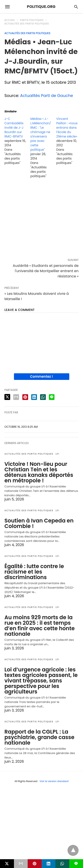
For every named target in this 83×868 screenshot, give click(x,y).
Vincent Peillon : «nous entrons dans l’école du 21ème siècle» (67, 128)
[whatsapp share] (43, 397)
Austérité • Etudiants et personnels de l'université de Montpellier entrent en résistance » (46, 271)
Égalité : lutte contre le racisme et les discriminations (34, 572)
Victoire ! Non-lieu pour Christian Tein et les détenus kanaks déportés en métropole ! (39, 472)
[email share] (16, 397)
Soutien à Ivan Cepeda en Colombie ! (39, 523)
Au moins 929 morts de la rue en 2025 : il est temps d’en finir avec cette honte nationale (40, 626)
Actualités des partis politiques (27, 24)
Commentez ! (41, 376)
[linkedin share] (34, 397)
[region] (41, 219)
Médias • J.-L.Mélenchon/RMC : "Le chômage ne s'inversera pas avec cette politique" (41, 134)
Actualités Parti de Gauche (47, 96)
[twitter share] (7, 397)
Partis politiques (32, 20)
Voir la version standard (54, 781)
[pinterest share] (25, 397)
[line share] (52, 397)
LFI (57, 454)
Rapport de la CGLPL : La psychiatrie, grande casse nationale (39, 737)
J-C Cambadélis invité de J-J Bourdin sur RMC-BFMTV (14, 128)
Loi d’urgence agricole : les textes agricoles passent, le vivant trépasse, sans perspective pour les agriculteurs (41, 681)
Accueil (10, 20)
